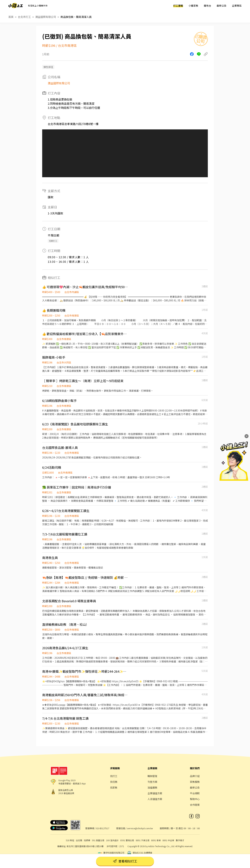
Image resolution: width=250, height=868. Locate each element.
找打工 (114, 776)
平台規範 (195, 793)
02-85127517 (103, 828)
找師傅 (87, 840)
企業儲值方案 (155, 793)
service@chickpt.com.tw (140, 828)
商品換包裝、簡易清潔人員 (76, 17)
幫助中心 (195, 799)
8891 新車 (156, 840)
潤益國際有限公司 (46, 17)
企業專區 (237, 6)
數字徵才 (180, 840)
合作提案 (195, 805)
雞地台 (207, 6)
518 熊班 (70, 840)
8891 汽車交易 (143, 840)
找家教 (114, 787)
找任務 (114, 782)
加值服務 (152, 787)
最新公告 (222, 6)
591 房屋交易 (98, 840)
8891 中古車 (168, 840)
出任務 (79, 840)
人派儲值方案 (155, 799)
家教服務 (195, 782)
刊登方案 (152, 782)
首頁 (11, 17)
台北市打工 (24, 17)
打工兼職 (178, 6)
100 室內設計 (112, 840)
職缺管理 (152, 776)
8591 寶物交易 (127, 840)
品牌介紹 (195, 776)
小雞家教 (193, 6)
